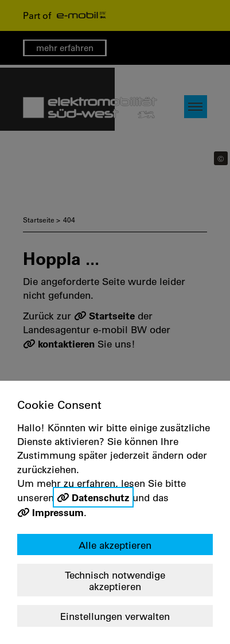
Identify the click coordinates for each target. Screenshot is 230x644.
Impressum (58, 512)
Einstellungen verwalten (115, 616)
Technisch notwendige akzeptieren (115, 581)
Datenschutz (101, 497)
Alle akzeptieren (115, 545)
